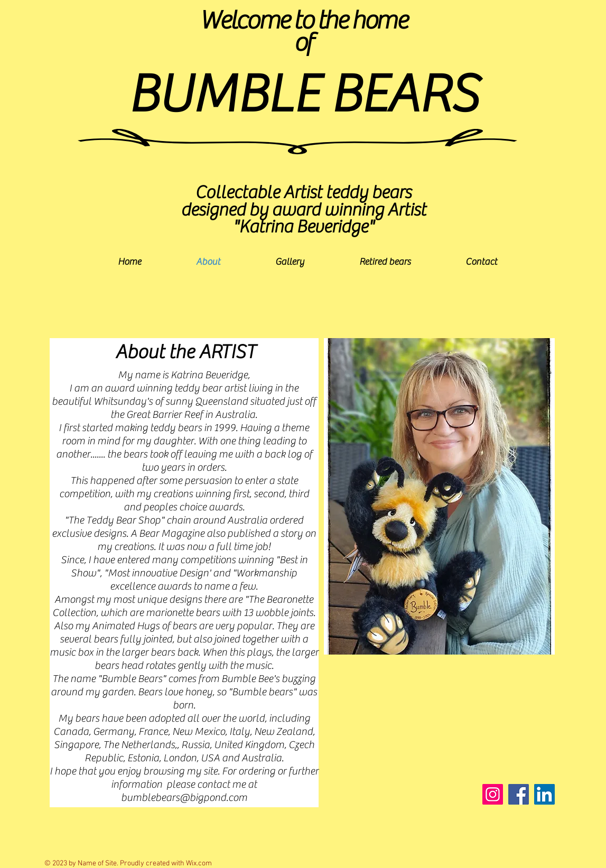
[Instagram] (493, 794)
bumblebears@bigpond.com (184, 797)
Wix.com (199, 864)
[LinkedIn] (544, 794)
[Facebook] (519, 794)
